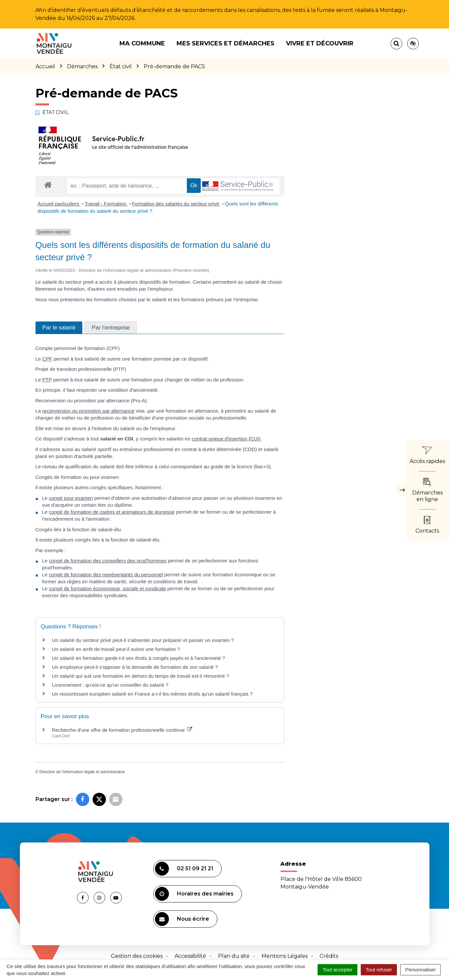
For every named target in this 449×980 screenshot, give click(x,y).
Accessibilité (190, 956)
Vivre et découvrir (320, 43)
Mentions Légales (285, 956)
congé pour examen (71, 498)
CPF (47, 359)
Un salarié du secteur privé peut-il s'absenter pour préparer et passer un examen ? (143, 640)
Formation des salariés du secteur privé (176, 204)
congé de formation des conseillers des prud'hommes (108, 561)
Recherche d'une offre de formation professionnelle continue (122, 730)
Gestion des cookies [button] (137, 956)
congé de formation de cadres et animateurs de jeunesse (112, 512)
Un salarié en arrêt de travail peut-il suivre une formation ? (116, 649)
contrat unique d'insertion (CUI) (226, 439)
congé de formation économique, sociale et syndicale (107, 588)
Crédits (329, 956)
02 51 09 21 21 (184, 869)
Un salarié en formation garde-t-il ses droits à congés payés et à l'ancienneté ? (139, 658)
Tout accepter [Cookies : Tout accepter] (337, 970)
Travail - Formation (106, 204)
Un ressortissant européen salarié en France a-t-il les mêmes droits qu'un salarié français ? (152, 694)
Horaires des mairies (194, 894)
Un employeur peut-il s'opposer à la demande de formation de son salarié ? (135, 667)
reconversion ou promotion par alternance (88, 411)
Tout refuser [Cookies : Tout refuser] (379, 970)
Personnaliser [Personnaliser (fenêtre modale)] (420, 970)
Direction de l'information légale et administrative (82, 772)
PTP (47, 380)
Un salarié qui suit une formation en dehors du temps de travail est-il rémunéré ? (141, 676)
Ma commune (142, 43)
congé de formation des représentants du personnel (106, 575)
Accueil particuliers (59, 204)
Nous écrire (182, 919)
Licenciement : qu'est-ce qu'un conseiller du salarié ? (110, 685)
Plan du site (234, 956)
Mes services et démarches (225, 43)
